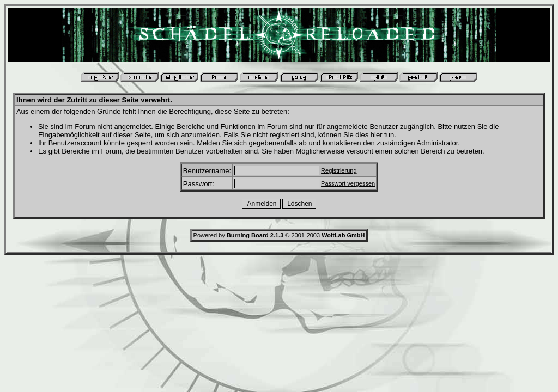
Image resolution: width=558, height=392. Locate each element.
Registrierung (339, 170)
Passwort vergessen (348, 183)
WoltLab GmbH (343, 235)
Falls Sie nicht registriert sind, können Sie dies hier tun (309, 135)
